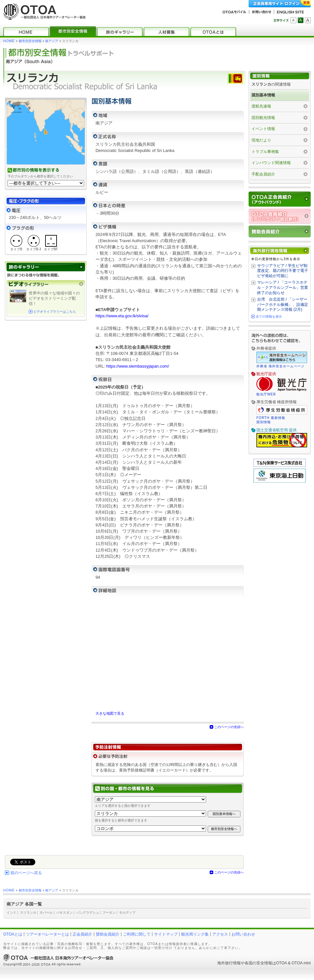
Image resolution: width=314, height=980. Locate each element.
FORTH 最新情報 (271, 418)
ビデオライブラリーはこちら (55, 312)
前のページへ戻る (26, 873)
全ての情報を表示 (269, 316)
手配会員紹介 (263, 174)
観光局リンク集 (195, 934)
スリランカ (28, 913)
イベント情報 (263, 129)
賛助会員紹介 (108, 934)
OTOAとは (13, 934)
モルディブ (127, 913)
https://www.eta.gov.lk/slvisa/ (122, 316)
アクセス (220, 934)
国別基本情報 (263, 95)
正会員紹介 (82, 934)
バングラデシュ (88, 913)
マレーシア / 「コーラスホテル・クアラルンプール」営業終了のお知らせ (283, 287)
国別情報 (264, 422)
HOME (9, 41)
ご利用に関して (137, 934)
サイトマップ (166, 934)
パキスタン (64, 913)
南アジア (52, 41)
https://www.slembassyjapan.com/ (138, 366)
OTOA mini (301, 963)
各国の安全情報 (258, 963)
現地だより (261, 140)
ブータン (109, 913)
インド (11, 913)
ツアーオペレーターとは (47, 934)
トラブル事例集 (265, 152)
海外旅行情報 (229, 963)
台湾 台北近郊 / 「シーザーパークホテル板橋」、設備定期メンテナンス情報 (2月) (283, 304)
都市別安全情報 (30, 41)
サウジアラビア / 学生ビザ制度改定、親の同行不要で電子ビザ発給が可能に (283, 271)
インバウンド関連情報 (271, 163)
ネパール (46, 913)
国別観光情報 (263, 118)
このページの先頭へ (229, 727)
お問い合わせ (243, 934)
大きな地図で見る (110, 713)
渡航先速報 (261, 106)
